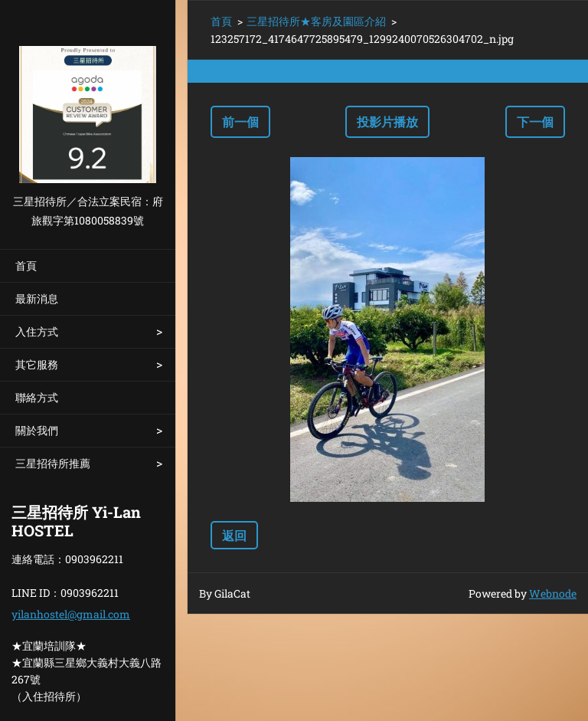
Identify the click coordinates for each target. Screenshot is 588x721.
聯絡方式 (37, 397)
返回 (234, 535)
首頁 (26, 265)
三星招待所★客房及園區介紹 (316, 21)
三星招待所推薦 (53, 463)
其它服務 (37, 364)
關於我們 (37, 430)
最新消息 (37, 298)
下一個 (535, 121)
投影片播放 (387, 121)
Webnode (553, 593)
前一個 (240, 121)
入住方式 (37, 331)
